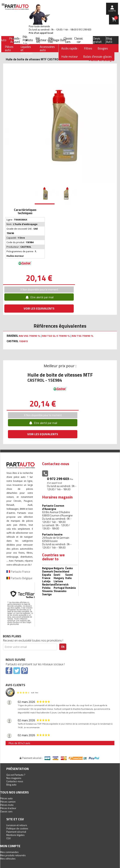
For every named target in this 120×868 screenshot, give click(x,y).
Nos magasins (14, 778)
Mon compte (10, 846)
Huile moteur (69, 57)
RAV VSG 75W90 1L (30, 336)
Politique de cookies (17, 828)
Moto (29, 40)
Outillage (53, 40)
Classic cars (68, 40)
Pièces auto (6, 798)
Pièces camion (8, 802)
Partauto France (18, 572)
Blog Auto (109, 40)
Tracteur (41, 40)
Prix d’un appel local (41, 33)
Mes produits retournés (13, 855)
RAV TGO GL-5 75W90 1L (56, 336)
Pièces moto (7, 805)
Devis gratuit (97, 40)
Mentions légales (15, 835)
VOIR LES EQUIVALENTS (39, 308)
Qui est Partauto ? (16, 775)
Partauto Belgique (19, 578)
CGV (8, 838)
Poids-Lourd (16, 40)
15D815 (23, 341)
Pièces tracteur (8, 808)
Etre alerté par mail (39, 297)
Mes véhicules (8, 858)
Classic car (79, 40)
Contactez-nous (15, 781)
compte (112, 11)
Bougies (103, 48)
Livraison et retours (17, 825)
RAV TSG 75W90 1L (83, 336)
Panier (116, 18)
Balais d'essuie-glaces (97, 57)
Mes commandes (9, 852)
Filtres (88, 48)
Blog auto (11, 785)
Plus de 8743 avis (19, 743)
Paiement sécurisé (16, 832)
